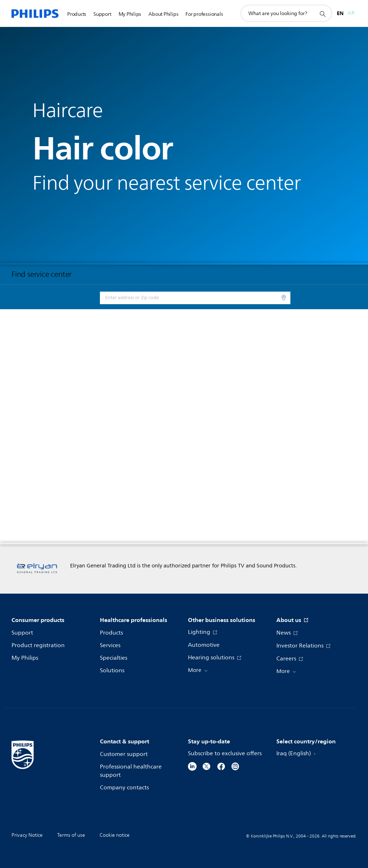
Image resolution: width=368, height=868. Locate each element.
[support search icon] (322, 14)
